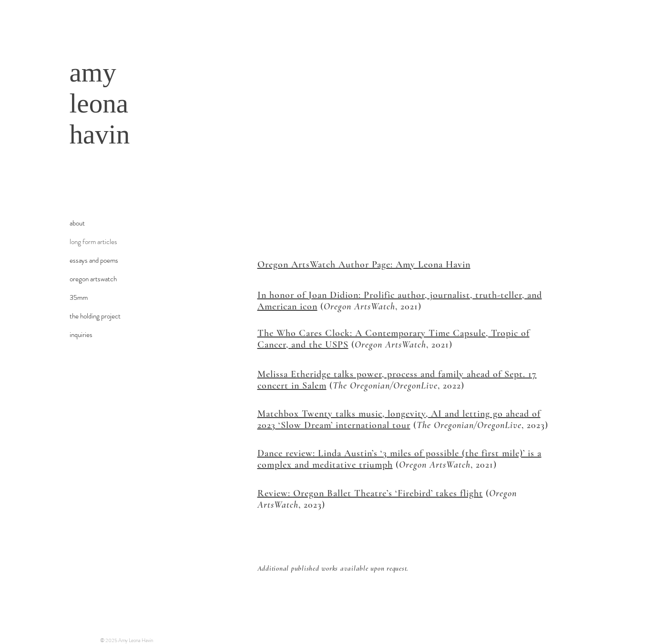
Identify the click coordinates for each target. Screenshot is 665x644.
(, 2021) (369, 307)
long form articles (93, 242)
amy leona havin (100, 103)
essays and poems (94, 260)
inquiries (81, 335)
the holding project (95, 316)
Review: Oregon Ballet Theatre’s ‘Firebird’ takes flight (370, 493)
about (77, 223)
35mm (79, 297)
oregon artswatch (93, 279)
